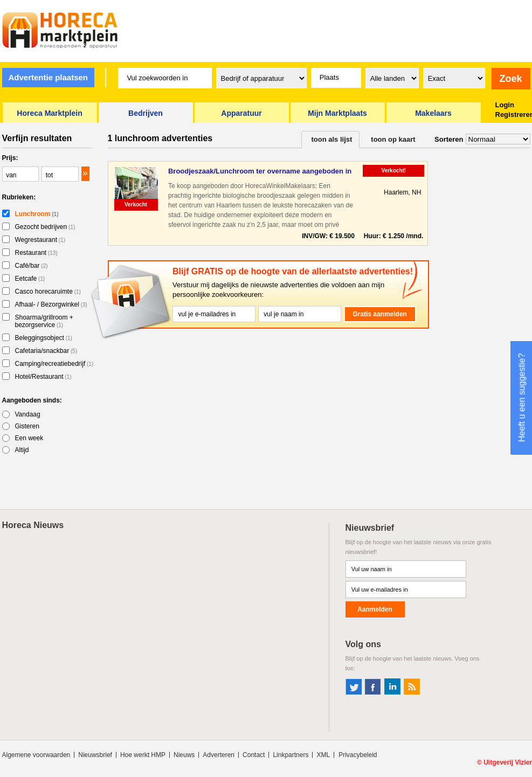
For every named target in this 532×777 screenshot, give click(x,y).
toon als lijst (332, 139)
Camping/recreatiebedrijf (54, 364)
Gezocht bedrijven (45, 227)
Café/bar (32, 266)
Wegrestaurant (40, 240)
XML (323, 755)
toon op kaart (393, 139)
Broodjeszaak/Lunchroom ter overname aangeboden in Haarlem (260, 172)
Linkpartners (291, 755)
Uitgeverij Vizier (508, 762)
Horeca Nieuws (33, 525)
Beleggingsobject (44, 338)
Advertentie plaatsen (48, 77)
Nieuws (184, 755)
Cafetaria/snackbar (46, 351)
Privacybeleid (358, 755)
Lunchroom (37, 214)
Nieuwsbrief (95, 755)
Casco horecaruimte (48, 292)
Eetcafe (30, 279)
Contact (254, 755)
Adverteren (219, 755)
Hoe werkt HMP (143, 755)
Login (505, 105)
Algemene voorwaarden (36, 755)
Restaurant (36, 253)
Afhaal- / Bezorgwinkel (51, 304)
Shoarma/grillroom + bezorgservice (44, 321)
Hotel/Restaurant (43, 377)
